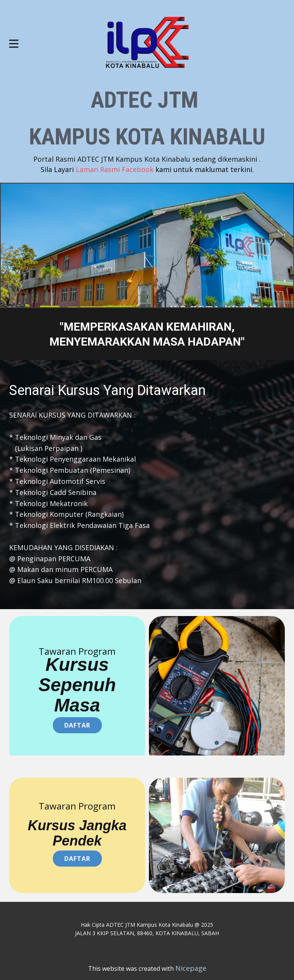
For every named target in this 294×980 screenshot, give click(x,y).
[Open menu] (14, 44)
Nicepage (191, 968)
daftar (77, 859)
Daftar (77, 725)
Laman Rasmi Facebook (147, 169)
